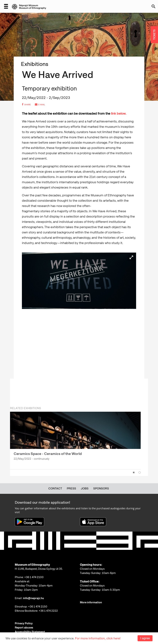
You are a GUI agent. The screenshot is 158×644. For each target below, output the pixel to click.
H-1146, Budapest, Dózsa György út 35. (39, 569)
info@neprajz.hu (33, 598)
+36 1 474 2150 (38, 607)
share (26, 105)
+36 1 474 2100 (34, 577)
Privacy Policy (24, 623)
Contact (55, 488)
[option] (75, 438)
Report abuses (24, 628)
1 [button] (134, 472)
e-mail (40, 105)
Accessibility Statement (30, 632)
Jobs (85, 488)
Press (71, 488)
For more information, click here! (98, 638)
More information (91, 602)
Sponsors (101, 488)
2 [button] (140, 472)
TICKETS (154, 35)
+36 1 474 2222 (48, 611)
